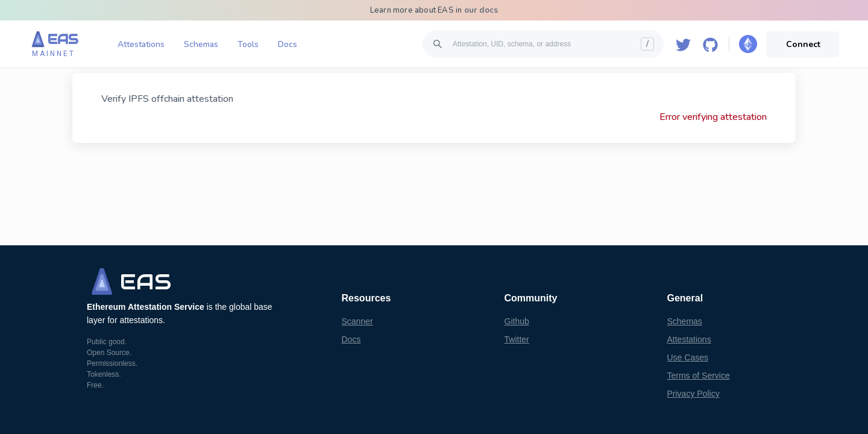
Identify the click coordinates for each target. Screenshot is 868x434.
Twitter (517, 339)
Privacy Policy (693, 394)
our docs (481, 10)
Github (517, 321)
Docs (288, 44)
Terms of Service (699, 376)
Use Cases (688, 357)
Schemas (201, 44)
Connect (803, 44)
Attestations (141, 44)
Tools (248, 44)
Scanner (357, 321)
